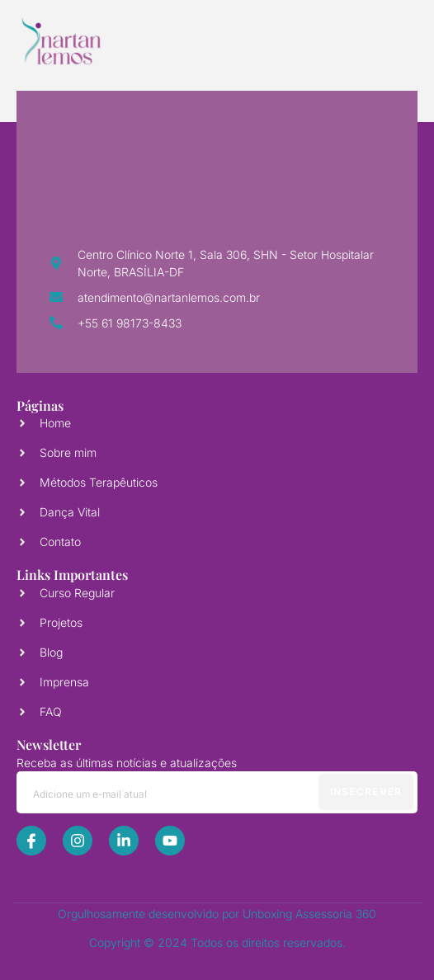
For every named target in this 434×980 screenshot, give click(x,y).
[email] (217, 792)
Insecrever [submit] (366, 792)
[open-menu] (386, 41)
